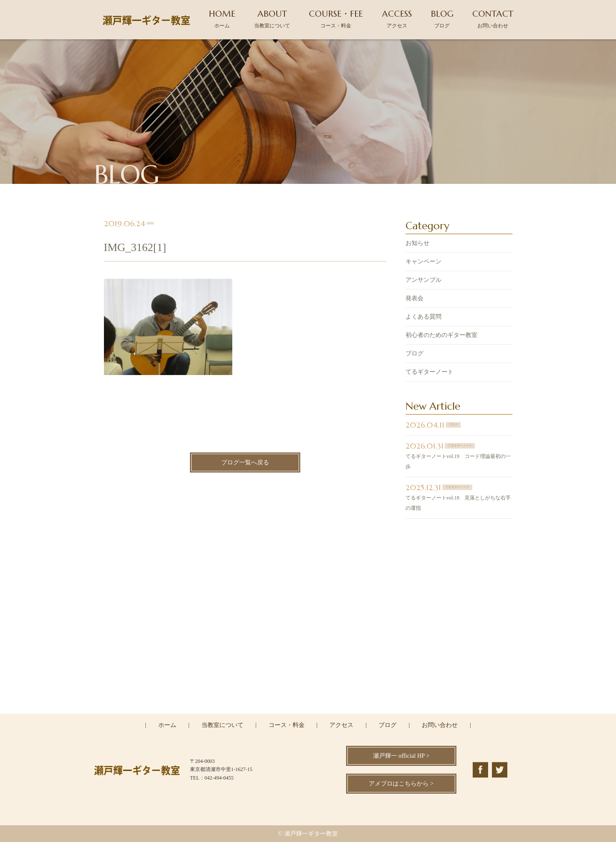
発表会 (415, 299)
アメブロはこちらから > (401, 784)
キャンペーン (423, 262)
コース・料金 (287, 725)
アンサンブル (423, 281)
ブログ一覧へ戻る (245, 464)
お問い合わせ (440, 725)
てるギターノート (429, 373)
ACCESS (397, 19)
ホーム (167, 725)
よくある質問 (423, 318)
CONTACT (493, 19)
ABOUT (272, 19)
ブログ (415, 354)
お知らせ (418, 244)
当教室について (222, 725)
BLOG (442, 19)
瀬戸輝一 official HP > (401, 756)
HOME (222, 19)
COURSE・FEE (336, 19)
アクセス (341, 725)
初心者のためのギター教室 (441, 336)
